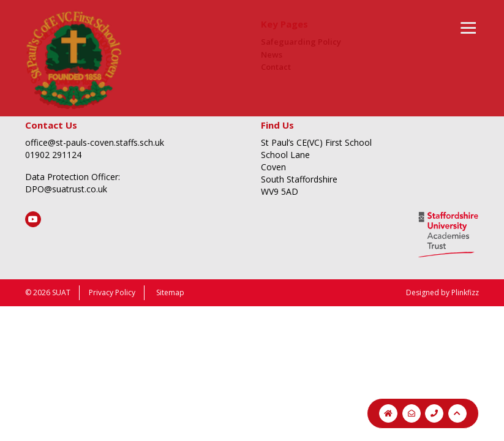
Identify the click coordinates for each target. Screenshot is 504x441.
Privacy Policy (112, 292)
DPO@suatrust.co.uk (66, 189)
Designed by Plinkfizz (442, 292)
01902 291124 (53, 155)
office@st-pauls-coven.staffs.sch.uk (95, 142)
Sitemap (170, 292)
